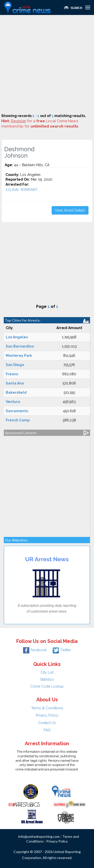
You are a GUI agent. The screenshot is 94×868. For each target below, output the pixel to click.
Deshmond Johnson (19, 152)
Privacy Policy (47, 715)
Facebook (35, 650)
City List (47, 672)
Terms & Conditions (47, 708)
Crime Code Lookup (47, 686)
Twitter (62, 650)
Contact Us (47, 723)
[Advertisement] (47, 64)
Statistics (47, 679)
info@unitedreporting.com (39, 836)
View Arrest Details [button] (70, 210)
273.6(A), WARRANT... (23, 190)
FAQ (47, 730)
